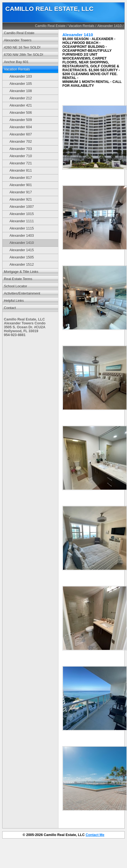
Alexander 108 (21, 91)
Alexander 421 (21, 105)
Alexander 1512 (22, 265)
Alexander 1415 (22, 250)
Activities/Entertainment (22, 294)
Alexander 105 (21, 84)
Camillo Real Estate (50, 26)
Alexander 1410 (109, 26)
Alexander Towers (18, 40)
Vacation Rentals (81, 26)
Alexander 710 (21, 156)
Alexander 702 (21, 142)
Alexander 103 (21, 77)
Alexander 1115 (22, 228)
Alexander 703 (21, 149)
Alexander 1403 (22, 236)
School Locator (15, 286)
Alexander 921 (21, 199)
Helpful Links (14, 301)
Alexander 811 (21, 171)
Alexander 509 (21, 120)
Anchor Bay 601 (16, 62)
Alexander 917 (21, 192)
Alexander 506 (21, 113)
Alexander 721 (21, 163)
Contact (10, 308)
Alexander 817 (21, 178)
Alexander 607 (21, 134)
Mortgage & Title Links (21, 272)
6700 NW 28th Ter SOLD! (24, 55)
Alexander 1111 (22, 221)
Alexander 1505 (22, 257)
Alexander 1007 (22, 207)
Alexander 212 (21, 98)
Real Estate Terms (18, 279)
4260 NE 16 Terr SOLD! (22, 48)
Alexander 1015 (22, 214)
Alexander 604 (21, 127)
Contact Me (95, 835)
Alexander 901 (21, 185)
